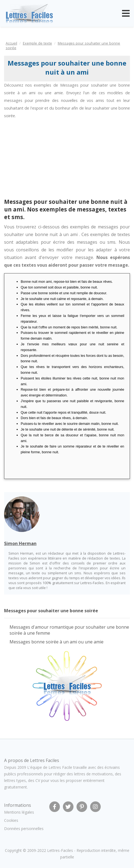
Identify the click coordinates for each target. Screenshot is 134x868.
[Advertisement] (48, 161)
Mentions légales (19, 812)
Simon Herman (20, 543)
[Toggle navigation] (126, 13)
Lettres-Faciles (60, 850)
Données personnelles (24, 829)
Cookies (11, 820)
